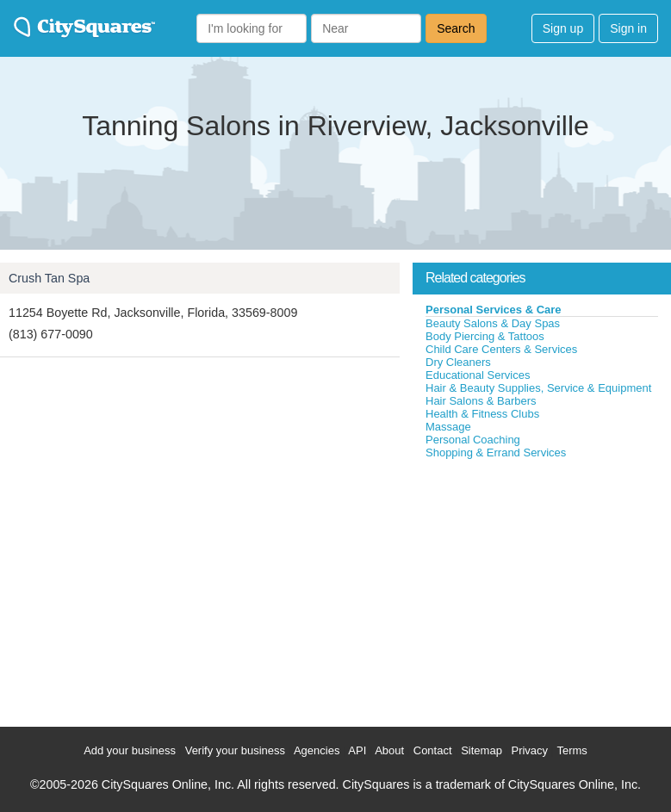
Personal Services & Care (494, 310)
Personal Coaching (473, 440)
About (389, 750)
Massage (448, 427)
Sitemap (482, 750)
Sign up (563, 28)
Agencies (317, 750)
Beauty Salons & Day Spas (493, 323)
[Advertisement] (542, 589)
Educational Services (478, 375)
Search (456, 28)
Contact (433, 750)
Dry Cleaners (458, 362)
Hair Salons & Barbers (481, 401)
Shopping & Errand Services (496, 452)
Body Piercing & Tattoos (485, 336)
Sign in (628, 28)
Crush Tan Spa (49, 278)
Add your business (130, 750)
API (357, 750)
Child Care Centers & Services (501, 349)
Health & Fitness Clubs (482, 414)
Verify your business (235, 750)
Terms (572, 750)
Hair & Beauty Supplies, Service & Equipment (538, 388)
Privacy (529, 750)
